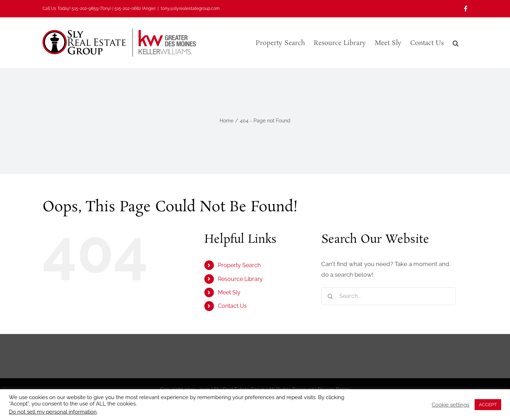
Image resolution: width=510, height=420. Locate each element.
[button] (456, 42)
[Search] (330, 296)
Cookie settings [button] (450, 405)
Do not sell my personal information (53, 412)
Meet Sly (229, 292)
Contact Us (232, 306)
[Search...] (389, 296)
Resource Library (240, 279)
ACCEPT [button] (488, 405)
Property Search (239, 265)
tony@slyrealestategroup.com (190, 8)
